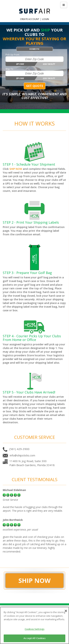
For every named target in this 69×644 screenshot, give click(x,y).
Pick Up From (12, 55)
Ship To (9, 69)
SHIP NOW (16, 169)
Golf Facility (49, 64)
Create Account (30, 19)
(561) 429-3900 (19, 449)
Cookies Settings (34, 629)
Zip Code (20, 64)
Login (46, 19)
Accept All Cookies (34, 638)
